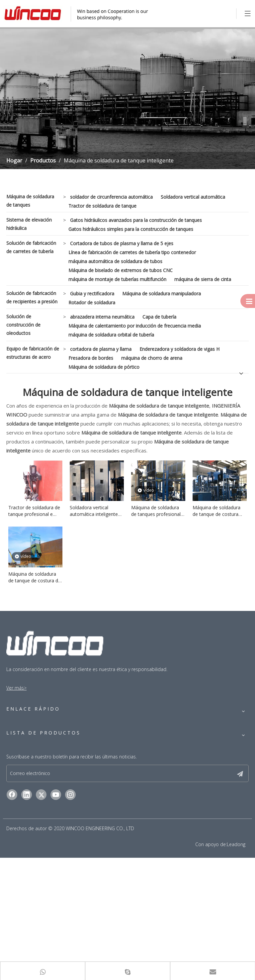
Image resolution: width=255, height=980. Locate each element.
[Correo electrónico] (124, 895)
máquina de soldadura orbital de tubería (111, 335)
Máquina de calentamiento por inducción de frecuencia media (135, 326)
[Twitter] (41, 917)
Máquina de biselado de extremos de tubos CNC (121, 270)
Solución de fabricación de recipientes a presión (32, 297)
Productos (17, 723)
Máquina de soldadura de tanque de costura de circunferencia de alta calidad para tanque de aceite (35, 577)
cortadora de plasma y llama (101, 349)
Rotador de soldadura (92, 302)
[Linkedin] (27, 917)
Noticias (15, 769)
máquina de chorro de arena (152, 358)
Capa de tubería (159, 317)
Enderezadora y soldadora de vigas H (179, 349)
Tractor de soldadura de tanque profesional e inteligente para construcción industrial (34, 511)
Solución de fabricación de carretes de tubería (31, 247)
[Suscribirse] (245, 895)
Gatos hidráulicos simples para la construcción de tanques (131, 229)
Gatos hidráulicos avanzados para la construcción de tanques (136, 220)
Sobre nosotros (23, 760)
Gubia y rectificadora (92, 294)
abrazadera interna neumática (102, 317)
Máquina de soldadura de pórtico (104, 367)
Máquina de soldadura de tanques (30, 201)
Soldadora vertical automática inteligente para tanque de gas (94, 511)
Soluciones (18, 741)
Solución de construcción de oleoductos (23, 325)
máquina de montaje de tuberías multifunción (117, 279)
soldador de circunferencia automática (111, 197)
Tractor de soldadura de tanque (102, 206)
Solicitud (15, 732)
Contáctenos (20, 779)
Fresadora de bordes (91, 358)
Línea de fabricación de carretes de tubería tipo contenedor (132, 252)
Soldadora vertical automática (193, 197)
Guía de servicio (23, 751)
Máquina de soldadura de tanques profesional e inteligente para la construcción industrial (158, 511)
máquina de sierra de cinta (203, 279)
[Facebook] (12, 917)
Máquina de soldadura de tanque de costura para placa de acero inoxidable (216, 511)
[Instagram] (70, 917)
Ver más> (16, 688)
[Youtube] (56, 917)
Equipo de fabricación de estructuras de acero (33, 353)
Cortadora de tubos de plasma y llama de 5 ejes (122, 243)
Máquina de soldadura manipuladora (162, 294)
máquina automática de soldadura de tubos (115, 261)
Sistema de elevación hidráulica (29, 224)
